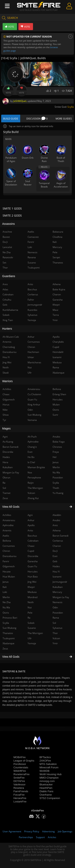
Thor (55, 633)
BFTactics (45, 757)
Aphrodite (33, 442)
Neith (31, 602)
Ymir (55, 643)
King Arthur (34, 405)
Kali (55, 242)
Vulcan (56, 638)
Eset (55, 556)
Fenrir (31, 242)
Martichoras (34, 362)
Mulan (56, 405)
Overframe (46, 795)
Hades (56, 566)
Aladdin (57, 515)
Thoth (56, 488)
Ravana (32, 257)
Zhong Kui (33, 498)
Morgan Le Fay (61, 597)
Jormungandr (60, 582)
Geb (55, 561)
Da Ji (55, 551)
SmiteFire (19, 778)
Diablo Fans (46, 791)
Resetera (19, 788)
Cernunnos (34, 342)
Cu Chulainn (34, 394)
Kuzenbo (32, 310)
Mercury (57, 592)
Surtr (55, 415)
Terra (56, 315)
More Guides (64, 119)
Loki (30, 247)
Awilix (31, 232)
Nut (30, 607)
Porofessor (20, 764)
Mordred (32, 597)
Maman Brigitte (36, 467)
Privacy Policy (32, 831)
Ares (55, 525)
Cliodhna (57, 237)
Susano (32, 628)
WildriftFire (20, 771)
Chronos (57, 447)
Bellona (57, 389)
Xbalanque (58, 373)
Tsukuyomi (34, 268)
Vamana (32, 420)
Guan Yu (32, 566)
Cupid (31, 551)
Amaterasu (34, 389)
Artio (30, 530)
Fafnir (31, 300)
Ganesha (33, 561)
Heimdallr (58, 352)
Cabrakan (33, 541)
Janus (56, 462)
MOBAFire (19, 757)
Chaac (31, 546)
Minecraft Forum (49, 767)
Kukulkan (58, 587)
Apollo (31, 525)
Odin (55, 607)
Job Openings (65, 831)
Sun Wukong (34, 415)
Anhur (31, 520)
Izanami (57, 577)
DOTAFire (19, 781)
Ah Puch (32, 437)
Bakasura (58, 232)
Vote (8, 90)
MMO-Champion (49, 778)
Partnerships (26, 837)
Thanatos (58, 263)
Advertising (48, 831)
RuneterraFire (21, 774)
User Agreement (12, 831)
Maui (55, 310)
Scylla (71, 107)
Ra (29, 618)
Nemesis (57, 602)
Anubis (56, 520)
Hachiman (33, 352)
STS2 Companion (50, 798)
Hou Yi (56, 572)
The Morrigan (35, 633)
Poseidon (58, 613)
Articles (52, 837)
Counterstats (21, 767)
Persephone (34, 478)
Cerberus (58, 541)
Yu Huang (58, 493)
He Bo (31, 457)
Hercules (33, 572)
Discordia (33, 556)
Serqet (56, 257)
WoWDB (45, 771)
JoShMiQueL (20, 101)
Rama (56, 618)
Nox (30, 472)
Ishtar (31, 357)
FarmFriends (21, 791)
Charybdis (58, 342)
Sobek (31, 623)
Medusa (32, 592)
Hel (54, 457)
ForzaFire (19, 795)
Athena (57, 530)
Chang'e (32, 447)
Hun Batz (33, 577)
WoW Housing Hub (51, 774)
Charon (57, 546)
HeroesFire (20, 798)
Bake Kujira (59, 289)
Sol (54, 623)
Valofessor (19, 784)
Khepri (31, 587)
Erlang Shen (59, 394)
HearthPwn (46, 788)
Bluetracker (46, 784)
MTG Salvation (48, 764)
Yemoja (32, 643)
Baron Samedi (60, 536)
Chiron (31, 347)
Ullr (30, 638)
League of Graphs (24, 761)
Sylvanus (57, 628)
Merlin (56, 467)
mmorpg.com (47, 781)
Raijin (31, 483)
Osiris (56, 410)
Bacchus (32, 536)
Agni (30, 515)
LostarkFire (20, 802)
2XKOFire (45, 761)
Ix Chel (31, 462)
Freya (56, 452)
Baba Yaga (59, 442)
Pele (30, 613)
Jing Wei (32, 582)
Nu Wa (56, 472)
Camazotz (33, 237)
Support (40, 837)
